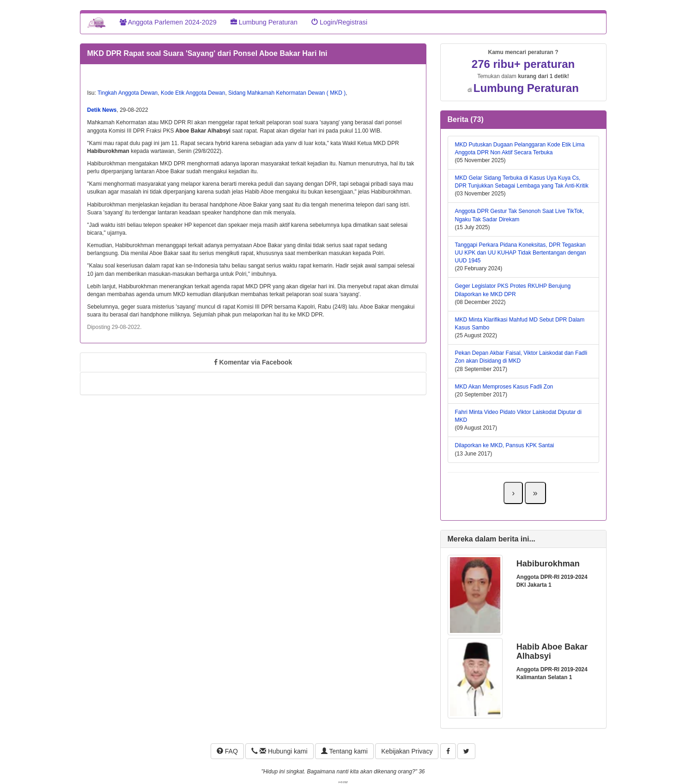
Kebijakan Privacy (407, 751)
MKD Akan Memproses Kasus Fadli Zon (504, 387)
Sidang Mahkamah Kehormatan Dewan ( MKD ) (287, 93)
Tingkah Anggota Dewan (127, 93)
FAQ (227, 751)
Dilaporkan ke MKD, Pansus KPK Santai (505, 445)
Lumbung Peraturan (264, 22)
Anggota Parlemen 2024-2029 (168, 22)
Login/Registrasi (339, 22)
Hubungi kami (279, 751)
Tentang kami (344, 751)
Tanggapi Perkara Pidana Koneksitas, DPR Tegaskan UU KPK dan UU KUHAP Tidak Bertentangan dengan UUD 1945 (521, 253)
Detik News (102, 110)
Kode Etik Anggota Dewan (193, 93)
